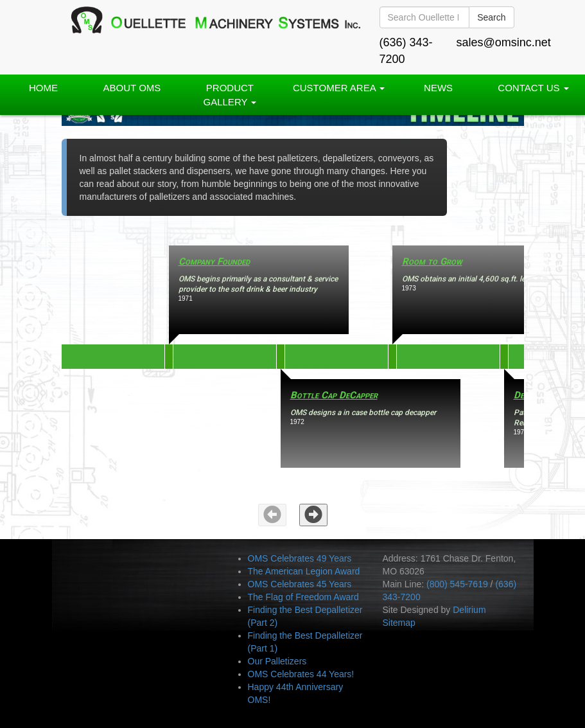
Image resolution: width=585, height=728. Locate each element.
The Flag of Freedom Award (303, 597)
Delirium (469, 610)
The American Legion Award (304, 571)
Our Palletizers (277, 661)
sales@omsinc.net (504, 42)
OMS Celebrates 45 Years (300, 584)
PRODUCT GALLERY (230, 94)
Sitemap (399, 623)
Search (491, 17)
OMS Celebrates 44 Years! (301, 674)
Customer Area (339, 88)
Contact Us (533, 88)
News (438, 88)
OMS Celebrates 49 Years (300, 558)
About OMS (132, 88)
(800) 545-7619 (457, 584)
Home (43, 88)
